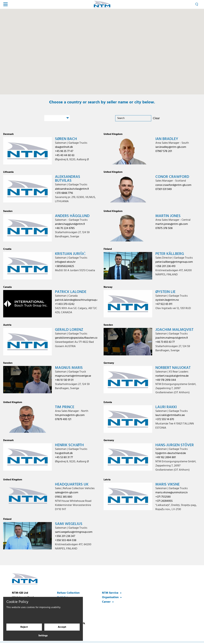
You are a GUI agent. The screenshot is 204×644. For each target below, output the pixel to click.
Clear (156, 118)
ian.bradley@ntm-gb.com (171, 147)
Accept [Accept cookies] (62, 627)
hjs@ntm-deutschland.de (171, 453)
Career (106, 602)
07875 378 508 (164, 228)
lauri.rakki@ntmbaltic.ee (170, 415)
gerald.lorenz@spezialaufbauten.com (77, 338)
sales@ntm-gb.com (67, 493)
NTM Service (110, 593)
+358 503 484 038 (66, 540)
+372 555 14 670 (165, 419)
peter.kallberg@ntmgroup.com (174, 262)
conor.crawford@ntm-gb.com (173, 185)
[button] (160, 43)
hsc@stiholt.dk (64, 453)
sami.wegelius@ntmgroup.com (74, 532)
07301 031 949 (164, 189)
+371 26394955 (164, 501)
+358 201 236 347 (65, 536)
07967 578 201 (164, 151)
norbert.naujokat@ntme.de (172, 376)
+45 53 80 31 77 (64, 457)
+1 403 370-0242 (65, 304)
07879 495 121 (63, 419)
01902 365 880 (64, 497)
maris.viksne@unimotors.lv (172, 493)
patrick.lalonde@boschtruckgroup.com (78, 300)
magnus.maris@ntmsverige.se (73, 376)
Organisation (110, 597)
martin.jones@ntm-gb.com (172, 224)
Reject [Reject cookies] (24, 627)
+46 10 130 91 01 (64, 380)
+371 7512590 (163, 497)
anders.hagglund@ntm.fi (70, 224)
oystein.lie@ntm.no (167, 300)
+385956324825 (64, 266)
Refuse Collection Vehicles (68, 595)
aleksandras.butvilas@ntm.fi (72, 189)
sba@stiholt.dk (64, 147)
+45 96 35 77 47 (64, 151)
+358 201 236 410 (165, 266)
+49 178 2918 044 (166, 380)
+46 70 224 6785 (65, 228)
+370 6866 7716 (64, 193)
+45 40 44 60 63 (65, 155)
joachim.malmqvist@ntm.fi (172, 338)
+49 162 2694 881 (166, 457)
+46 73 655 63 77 (165, 342)
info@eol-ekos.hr (65, 262)
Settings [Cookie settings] (43, 636)
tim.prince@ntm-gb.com (70, 415)
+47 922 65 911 (164, 304)
